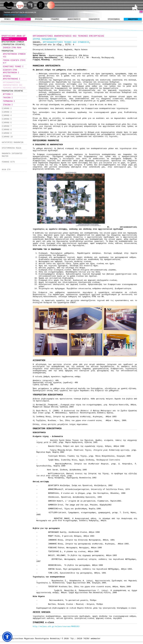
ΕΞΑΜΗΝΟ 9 (7, 133)
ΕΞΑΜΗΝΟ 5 (7, 119)
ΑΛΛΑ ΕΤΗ (6, 170)
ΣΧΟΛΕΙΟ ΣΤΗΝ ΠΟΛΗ (12, 48)
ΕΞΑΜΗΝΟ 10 (7, 137)
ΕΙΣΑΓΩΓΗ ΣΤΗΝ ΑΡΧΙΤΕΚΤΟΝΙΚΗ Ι (11, 71)
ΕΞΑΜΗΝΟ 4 (7, 116)
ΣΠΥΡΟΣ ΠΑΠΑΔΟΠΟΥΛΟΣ (45, 39)
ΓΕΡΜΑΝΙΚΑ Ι (9, 101)
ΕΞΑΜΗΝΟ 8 (7, 130)
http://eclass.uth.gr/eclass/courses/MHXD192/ (56, 627)
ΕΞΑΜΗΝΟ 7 (7, 126)
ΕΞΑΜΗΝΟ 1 (7, 39)
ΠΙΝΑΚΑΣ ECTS (8, 162)
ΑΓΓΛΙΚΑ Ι (8, 94)
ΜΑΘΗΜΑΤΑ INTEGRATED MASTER (12, 155)
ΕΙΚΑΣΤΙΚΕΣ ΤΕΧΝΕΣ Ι (13, 67)
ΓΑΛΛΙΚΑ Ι (8, 98)
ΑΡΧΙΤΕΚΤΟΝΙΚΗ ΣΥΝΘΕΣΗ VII (14, 55)
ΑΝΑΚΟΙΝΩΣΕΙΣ (74, 19)
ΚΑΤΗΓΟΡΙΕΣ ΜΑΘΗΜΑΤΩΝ (13, 142)
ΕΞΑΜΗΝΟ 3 (7, 112)
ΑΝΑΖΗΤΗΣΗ (133, 19)
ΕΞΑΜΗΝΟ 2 (7, 109)
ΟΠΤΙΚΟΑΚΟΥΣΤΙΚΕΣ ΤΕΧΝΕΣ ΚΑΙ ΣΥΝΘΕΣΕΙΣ (66, 42)
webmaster (96, 639)
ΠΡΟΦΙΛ (7, 19)
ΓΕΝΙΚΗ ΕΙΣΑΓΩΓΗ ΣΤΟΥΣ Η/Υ (14, 62)
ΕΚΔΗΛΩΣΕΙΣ (94, 19)
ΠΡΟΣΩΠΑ (39, 19)
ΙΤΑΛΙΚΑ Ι (8, 105)
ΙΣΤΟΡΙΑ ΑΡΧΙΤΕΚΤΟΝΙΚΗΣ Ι (12, 78)
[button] (7, 637)
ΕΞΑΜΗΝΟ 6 (7, 123)
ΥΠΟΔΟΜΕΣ (55, 19)
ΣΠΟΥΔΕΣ (23, 19)
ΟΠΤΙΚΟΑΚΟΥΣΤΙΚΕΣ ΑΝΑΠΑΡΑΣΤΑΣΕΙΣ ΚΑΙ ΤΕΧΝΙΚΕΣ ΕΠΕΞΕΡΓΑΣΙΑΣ (14, 85)
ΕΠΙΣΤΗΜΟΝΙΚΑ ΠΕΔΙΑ (11, 148)
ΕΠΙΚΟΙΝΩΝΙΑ (114, 19)
